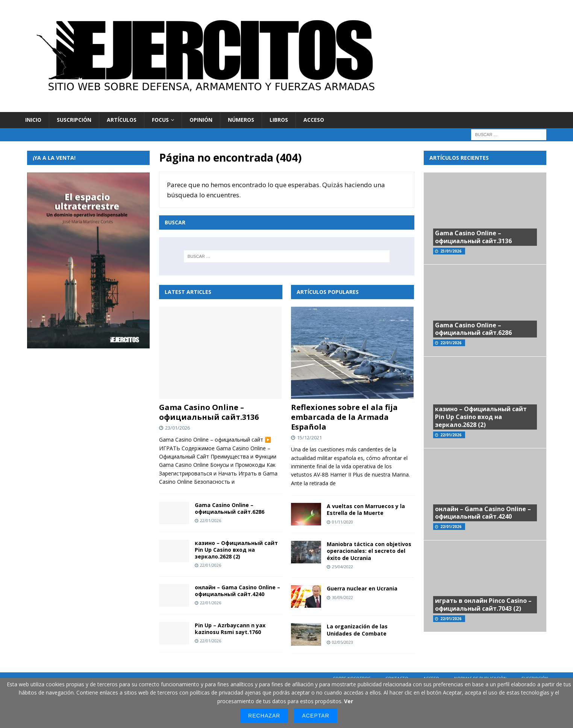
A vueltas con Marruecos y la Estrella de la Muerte (366, 509)
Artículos (122, 120)
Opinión (201, 120)
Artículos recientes (459, 158)
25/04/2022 (343, 567)
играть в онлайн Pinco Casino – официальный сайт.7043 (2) (483, 605)
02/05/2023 (343, 642)
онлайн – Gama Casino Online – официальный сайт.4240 (237, 591)
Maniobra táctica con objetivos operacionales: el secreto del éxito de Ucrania (369, 551)
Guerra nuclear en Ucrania (362, 588)
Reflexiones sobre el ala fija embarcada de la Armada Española (344, 417)
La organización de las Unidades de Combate (357, 630)
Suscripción (74, 120)
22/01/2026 (211, 520)
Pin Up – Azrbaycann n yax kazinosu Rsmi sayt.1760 (230, 629)
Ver (349, 701)
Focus (160, 120)
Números (241, 120)
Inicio (33, 120)
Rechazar (264, 716)
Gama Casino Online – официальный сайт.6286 (230, 508)
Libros (279, 120)
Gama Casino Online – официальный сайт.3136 (209, 412)
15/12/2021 (309, 437)
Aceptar (315, 716)
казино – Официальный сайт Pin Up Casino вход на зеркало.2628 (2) (236, 550)
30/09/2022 (343, 597)
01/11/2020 (343, 522)
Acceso (314, 120)
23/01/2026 (177, 428)
